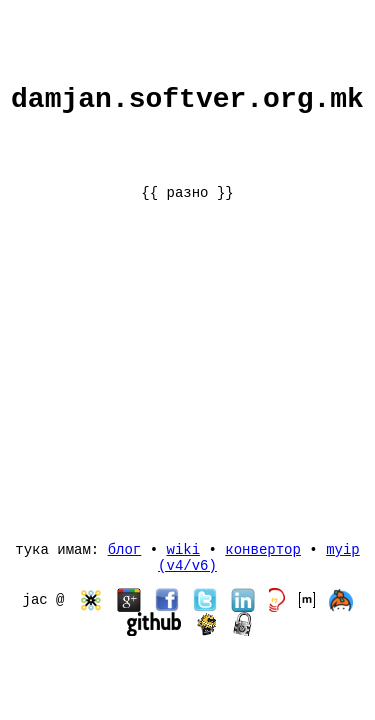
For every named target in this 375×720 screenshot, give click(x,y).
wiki (183, 545)
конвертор (263, 545)
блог (125, 545)
